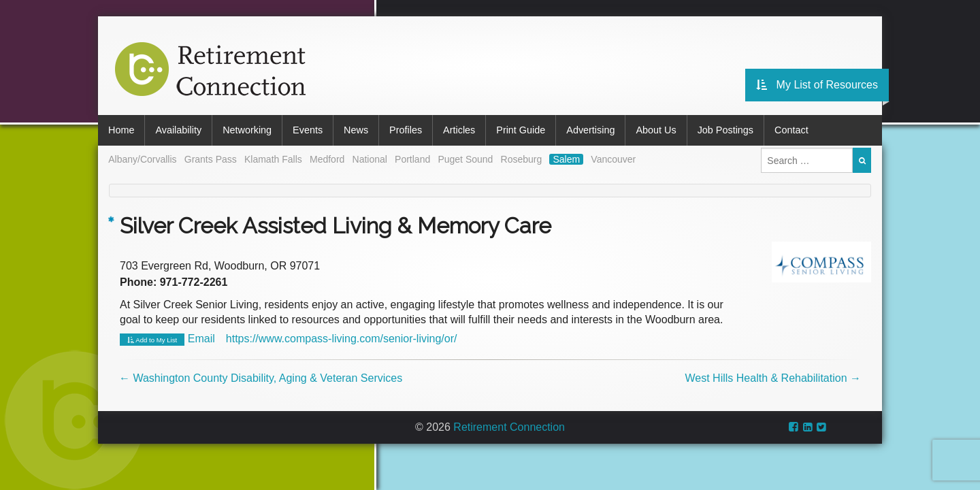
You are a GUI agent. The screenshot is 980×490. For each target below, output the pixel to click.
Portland (412, 159)
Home (121, 130)
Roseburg (522, 159)
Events (308, 130)
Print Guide (521, 130)
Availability (178, 130)
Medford (327, 159)
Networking (247, 130)
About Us (656, 130)
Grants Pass (211, 159)
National (370, 159)
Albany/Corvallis (142, 159)
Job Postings (725, 130)
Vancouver (613, 159)
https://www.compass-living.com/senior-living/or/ (342, 339)
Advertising (590, 130)
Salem (566, 159)
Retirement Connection (509, 427)
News (356, 130)
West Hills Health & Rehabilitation (773, 378)
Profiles (406, 130)
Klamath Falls (273, 159)
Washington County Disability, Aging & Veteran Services (261, 378)
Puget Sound (465, 159)
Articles (459, 130)
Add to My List (152, 340)
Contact (791, 130)
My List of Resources (817, 85)
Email (201, 339)
